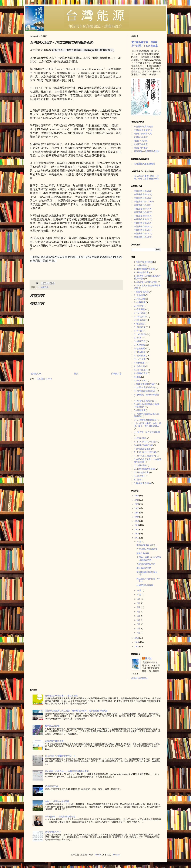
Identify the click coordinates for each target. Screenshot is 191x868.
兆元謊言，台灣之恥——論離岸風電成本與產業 (67, 771)
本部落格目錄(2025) (143, 191)
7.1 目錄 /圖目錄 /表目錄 (145, 452)
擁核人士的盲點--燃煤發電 (57, 801)
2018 (137, 525)
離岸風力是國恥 (52, 726)
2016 (137, 534)
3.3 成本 (138, 338)
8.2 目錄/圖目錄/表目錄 (145, 469)
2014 (137, 638)
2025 (137, 496)
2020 (137, 517)
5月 (139, 616)
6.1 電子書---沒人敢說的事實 (147, 432)
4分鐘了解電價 (141, 148)
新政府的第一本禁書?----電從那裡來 (61, 696)
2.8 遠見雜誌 (140, 320)
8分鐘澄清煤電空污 (143, 130)
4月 (139, 620)
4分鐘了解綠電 (141, 144)
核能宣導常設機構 (145, 585)
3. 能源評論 (139, 324)
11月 (139, 590)
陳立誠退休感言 (144, 568)
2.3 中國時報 (140, 302)
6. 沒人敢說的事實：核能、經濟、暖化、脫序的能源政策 (148, 425)
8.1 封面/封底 (140, 465)
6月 (139, 612)
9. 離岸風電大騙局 (142, 483)
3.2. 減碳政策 (43, 287)
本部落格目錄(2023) (143, 198)
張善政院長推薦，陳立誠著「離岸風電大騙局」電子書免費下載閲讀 (76, 711)
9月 (139, 599)
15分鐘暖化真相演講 (143, 127)
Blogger (116, 855)
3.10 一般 (138, 331)
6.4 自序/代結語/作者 (143, 445)
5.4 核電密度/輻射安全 (144, 401)
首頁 (76, 374)
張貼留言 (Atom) (44, 379)
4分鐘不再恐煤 (141, 141)
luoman (98, 855)
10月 (139, 595)
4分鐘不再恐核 (141, 137)
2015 (137, 538)
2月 (139, 629)
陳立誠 (148, 658)
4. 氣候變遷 (139, 363)
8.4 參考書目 (140, 476)
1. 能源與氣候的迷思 (143, 262)
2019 (137, 521)
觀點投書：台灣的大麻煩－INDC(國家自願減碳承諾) (83, 50)
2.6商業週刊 (140, 309)
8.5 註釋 (138, 480)
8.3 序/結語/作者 (141, 472)
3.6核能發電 (140, 349)
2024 (137, 500)
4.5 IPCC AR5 (140, 380)
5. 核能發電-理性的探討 (145, 384)
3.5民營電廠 (140, 345)
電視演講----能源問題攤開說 (147, 151)
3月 (139, 624)
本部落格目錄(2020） (144, 209)
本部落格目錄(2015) (143, 227)
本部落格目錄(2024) (143, 194)
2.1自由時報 (140, 295)
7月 (139, 607)
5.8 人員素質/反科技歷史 (145, 420)
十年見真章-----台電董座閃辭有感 (60, 817)
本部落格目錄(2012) (143, 237)
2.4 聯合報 (139, 306)
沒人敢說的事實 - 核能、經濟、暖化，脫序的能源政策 (147, 177)
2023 (137, 504)
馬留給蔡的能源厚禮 (54, 741)
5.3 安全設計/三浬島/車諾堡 (147, 395)
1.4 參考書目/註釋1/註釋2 (146, 282)
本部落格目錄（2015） (147, 545)
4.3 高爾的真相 (141, 373)
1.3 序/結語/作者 (141, 272)
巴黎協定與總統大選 (146, 564)
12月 (139, 542)
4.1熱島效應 (140, 366)
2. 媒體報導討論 (141, 292)
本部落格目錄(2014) (143, 230)
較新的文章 (36, 374)
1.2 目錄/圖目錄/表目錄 (145, 269)
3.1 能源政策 (140, 327)
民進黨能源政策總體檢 (144, 164)
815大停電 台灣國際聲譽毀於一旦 (60, 756)
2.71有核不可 (140, 317)
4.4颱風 (137, 377)
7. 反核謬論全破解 (142, 449)
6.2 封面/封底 (140, 438)
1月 (139, 633)
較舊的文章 (116, 374)
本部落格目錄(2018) (143, 216)
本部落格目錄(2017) (143, 219)
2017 (137, 529)
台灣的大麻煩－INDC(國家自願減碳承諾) (149, 559)
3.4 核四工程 (140, 341)
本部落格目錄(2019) (143, 212)
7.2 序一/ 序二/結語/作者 (145, 456)
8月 (139, 603)
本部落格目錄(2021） (144, 205)
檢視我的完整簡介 (140, 678)
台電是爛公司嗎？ (53, 832)
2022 (137, 508)
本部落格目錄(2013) (143, 234)
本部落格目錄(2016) (143, 223)
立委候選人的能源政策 (147, 549)
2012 (137, 646)
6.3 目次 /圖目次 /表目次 (145, 442)
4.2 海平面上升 (141, 370)
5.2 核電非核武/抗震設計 (145, 391)
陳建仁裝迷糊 (143, 553)
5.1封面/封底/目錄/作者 (145, 387)
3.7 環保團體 (140, 352)
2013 (137, 642)
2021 (137, 513)
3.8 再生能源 (140, 356)
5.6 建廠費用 (140, 410)
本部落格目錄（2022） (144, 202)
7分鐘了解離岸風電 (143, 134)
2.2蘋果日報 (140, 299)
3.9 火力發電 (140, 359)
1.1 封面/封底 (140, 265)
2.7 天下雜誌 (140, 313)
